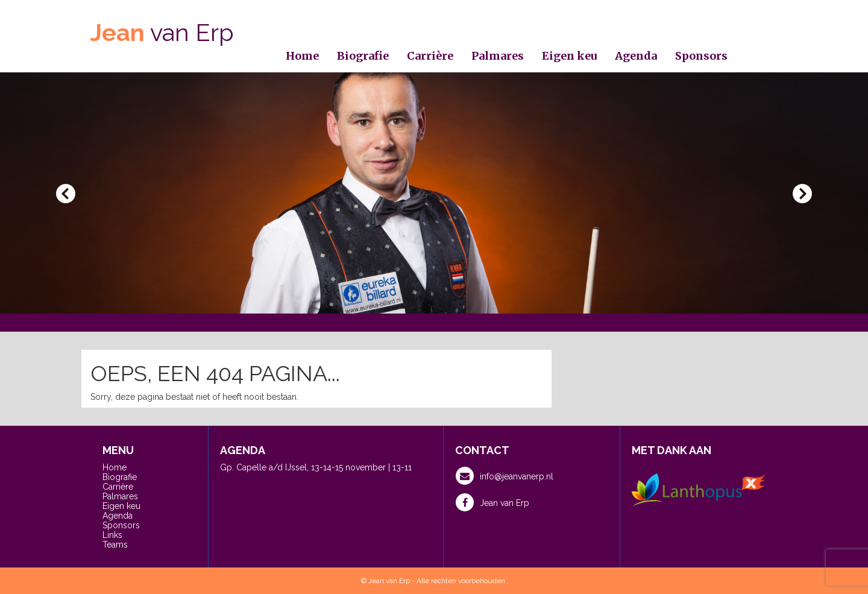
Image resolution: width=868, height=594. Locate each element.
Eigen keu (569, 56)
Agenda (636, 56)
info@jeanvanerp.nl (505, 476)
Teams (115, 545)
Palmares (498, 56)
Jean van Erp (492, 502)
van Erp (162, 32)
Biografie (363, 56)
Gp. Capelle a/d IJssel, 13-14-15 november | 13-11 (316, 467)
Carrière (430, 56)
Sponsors (701, 56)
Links (112, 535)
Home (302, 56)
